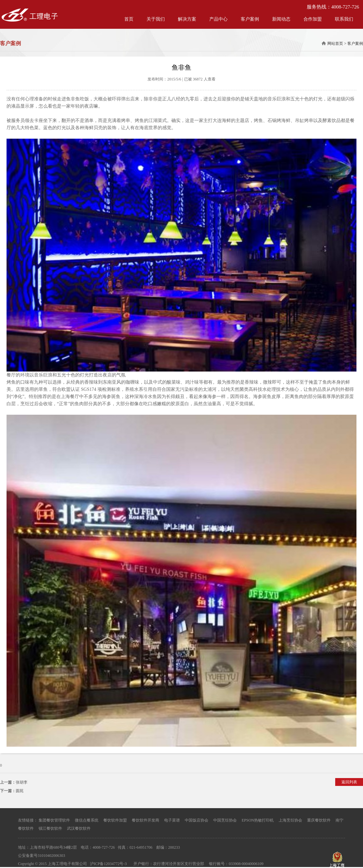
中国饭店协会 (197, 820)
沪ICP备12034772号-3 (108, 864)
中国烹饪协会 (225, 820)
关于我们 (156, 19)
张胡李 (22, 782)
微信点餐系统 (87, 820)
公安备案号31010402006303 (42, 856)
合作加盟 (313, 19)
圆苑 (20, 791)
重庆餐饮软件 (319, 820)
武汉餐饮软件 (79, 828)
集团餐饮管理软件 (54, 820)
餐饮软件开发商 (146, 820)
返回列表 (349, 782)
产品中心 (218, 19)
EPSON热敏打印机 (258, 820)
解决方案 (187, 19)
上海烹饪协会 (290, 820)
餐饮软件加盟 (115, 820)
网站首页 (335, 43)
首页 (129, 19)
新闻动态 (281, 19)
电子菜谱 (172, 820)
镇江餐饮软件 (50, 828)
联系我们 (344, 19)
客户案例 (250, 19)
